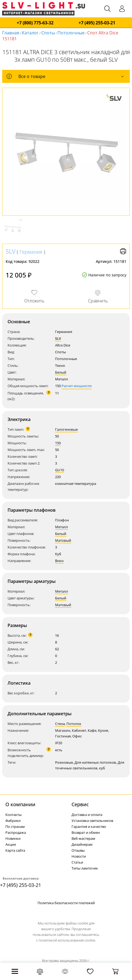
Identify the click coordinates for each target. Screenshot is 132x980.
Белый (61, 372)
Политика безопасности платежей (66, 903)
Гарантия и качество (89, 827)
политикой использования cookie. (67, 940)
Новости (79, 856)
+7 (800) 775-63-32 (35, 23)
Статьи (77, 862)
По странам (15, 827)
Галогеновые (66, 429)
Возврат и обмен (86, 832)
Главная (11, 33)
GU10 (60, 470)
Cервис (80, 804)
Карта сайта (15, 850)
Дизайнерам (82, 844)
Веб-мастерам (83, 838)
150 (58, 443)
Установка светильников (92, 821)
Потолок (74, 724)
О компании (20, 804)
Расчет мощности (77, 386)
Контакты (13, 815)
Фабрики (13, 821)
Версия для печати (123, 251)
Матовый (63, 540)
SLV (11, 251)
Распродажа (16, 832)
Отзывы (78, 850)
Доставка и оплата (87, 815)
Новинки (13, 838)
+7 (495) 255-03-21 (97, 23)
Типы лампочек (85, 868)
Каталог (30, 33)
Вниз (59, 561)
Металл (62, 527)
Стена (60, 724)
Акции (11, 844)
